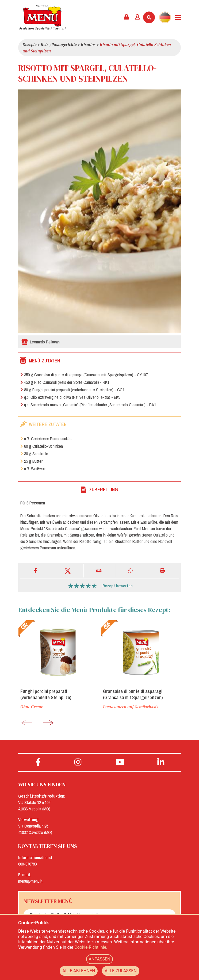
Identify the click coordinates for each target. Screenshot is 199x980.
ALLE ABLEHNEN (79, 971)
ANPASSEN (100, 959)
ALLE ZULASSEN (120, 971)
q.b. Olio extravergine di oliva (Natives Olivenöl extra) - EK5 (70, 397)
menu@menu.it (30, 881)
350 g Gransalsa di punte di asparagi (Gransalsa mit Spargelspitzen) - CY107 (84, 375)
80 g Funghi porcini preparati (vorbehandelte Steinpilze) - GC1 (72, 390)
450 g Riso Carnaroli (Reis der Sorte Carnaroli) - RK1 (65, 382)
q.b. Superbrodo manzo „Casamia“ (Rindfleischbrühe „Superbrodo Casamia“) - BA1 (88, 405)
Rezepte (29, 44)
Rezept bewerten (118, 586)
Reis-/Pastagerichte (59, 44)
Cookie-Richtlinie (90, 947)
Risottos (88, 44)
